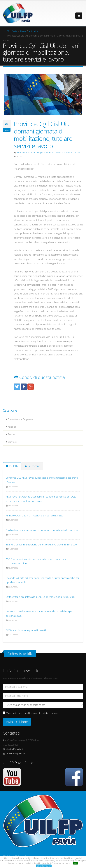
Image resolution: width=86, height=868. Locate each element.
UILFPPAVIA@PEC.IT (15, 753)
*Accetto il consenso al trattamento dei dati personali (32, 713)
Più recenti (32, 466)
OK (76, 863)
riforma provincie (26, 152)
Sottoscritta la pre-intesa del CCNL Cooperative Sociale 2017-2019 (41, 597)
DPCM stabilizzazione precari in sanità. (26, 630)
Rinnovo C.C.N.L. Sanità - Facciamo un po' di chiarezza (35, 516)
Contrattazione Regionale (20, 419)
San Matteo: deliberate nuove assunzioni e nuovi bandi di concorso (42, 530)
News (23, 31)
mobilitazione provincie (68, 152)
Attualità (34, 31)
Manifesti (12, 442)
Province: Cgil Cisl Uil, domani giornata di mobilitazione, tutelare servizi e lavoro (43, 135)
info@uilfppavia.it (14, 749)
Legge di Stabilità (46, 152)
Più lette (12, 466)
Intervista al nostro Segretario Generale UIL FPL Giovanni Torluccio (41, 545)
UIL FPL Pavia (10, 31)
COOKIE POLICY (44, 866)
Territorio (12, 434)
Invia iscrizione (17, 722)
